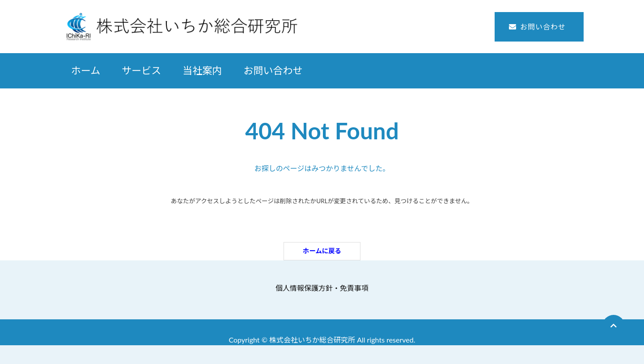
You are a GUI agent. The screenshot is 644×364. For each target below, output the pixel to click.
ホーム (86, 70)
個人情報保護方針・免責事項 (322, 288)
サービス (141, 70)
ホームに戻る (322, 251)
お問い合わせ (543, 27)
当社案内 (202, 70)
